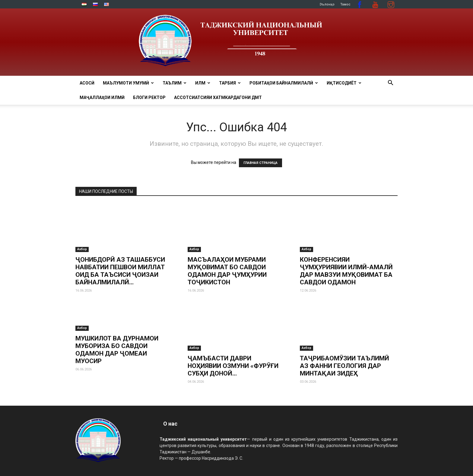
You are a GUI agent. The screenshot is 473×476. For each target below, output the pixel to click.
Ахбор (82, 249)
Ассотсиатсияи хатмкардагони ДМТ (218, 97)
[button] (390, 83)
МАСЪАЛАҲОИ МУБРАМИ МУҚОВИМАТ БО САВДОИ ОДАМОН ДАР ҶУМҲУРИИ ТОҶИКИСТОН (227, 271)
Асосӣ (87, 83)
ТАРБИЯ (230, 83)
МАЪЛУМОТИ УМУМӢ (128, 83)
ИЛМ (203, 83)
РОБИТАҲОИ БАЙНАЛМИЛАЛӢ (284, 83)
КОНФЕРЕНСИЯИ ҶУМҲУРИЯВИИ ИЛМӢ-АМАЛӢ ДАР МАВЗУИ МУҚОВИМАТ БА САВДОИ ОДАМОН (346, 271)
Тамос (345, 4)
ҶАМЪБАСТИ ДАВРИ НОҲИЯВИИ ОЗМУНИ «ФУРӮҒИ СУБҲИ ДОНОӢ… (233, 366)
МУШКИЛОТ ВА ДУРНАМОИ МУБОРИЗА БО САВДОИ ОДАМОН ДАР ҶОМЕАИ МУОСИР (117, 350)
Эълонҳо (327, 4)
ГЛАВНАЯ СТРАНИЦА (260, 163)
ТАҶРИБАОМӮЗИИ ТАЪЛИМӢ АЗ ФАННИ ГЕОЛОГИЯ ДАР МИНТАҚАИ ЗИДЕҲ (344, 366)
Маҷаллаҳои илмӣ (102, 97)
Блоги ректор (149, 97)
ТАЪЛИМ (175, 83)
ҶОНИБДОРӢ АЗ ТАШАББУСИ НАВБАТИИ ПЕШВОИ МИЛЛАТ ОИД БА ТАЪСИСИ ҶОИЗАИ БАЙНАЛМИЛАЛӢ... (120, 271)
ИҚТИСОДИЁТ (344, 83)
